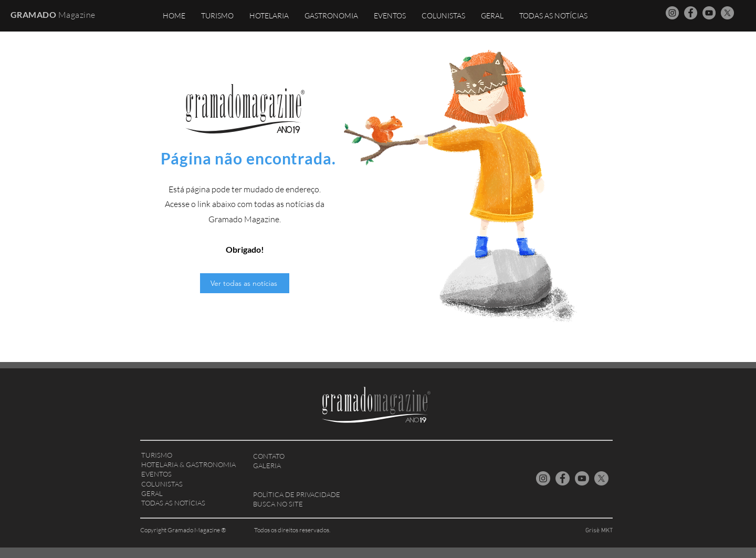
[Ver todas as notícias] (245, 283)
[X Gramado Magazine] (727, 13)
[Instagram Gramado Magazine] (672, 13)
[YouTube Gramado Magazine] (709, 13)
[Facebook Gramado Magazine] (691, 13)
